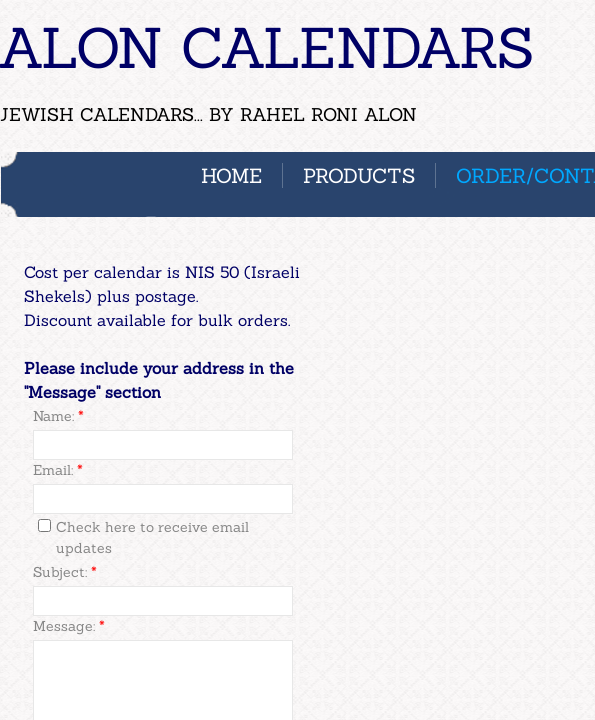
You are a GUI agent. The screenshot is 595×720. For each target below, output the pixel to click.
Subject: (65, 572)
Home (231, 175)
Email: (58, 470)
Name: (58, 416)
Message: (69, 626)
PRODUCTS (359, 175)
